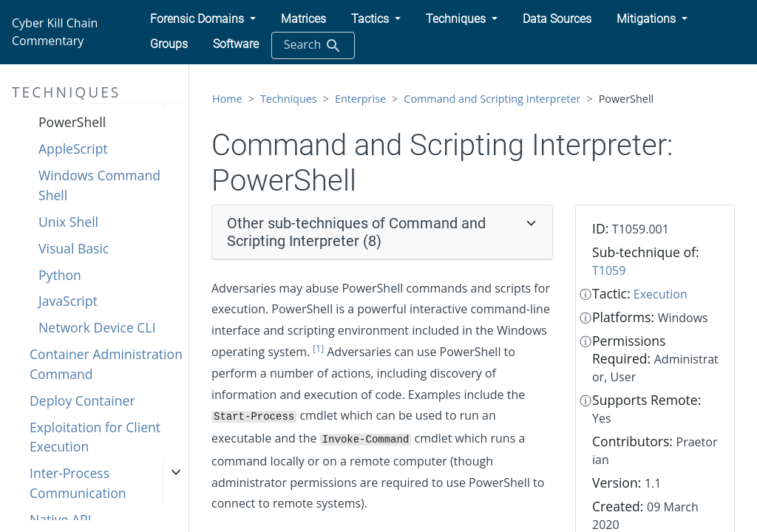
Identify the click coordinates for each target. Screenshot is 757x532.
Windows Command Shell (99, 185)
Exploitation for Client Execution (95, 437)
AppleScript (73, 149)
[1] (318, 348)
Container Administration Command (106, 364)
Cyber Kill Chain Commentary (55, 32)
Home (227, 99)
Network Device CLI (97, 327)
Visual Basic (74, 248)
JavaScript (68, 301)
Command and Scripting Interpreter (492, 99)
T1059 (609, 270)
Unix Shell (68, 222)
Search (313, 45)
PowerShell (72, 122)
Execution (661, 294)
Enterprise (360, 99)
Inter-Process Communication (78, 482)
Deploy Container (82, 400)
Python (60, 275)
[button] (203, 19)
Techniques (289, 99)
